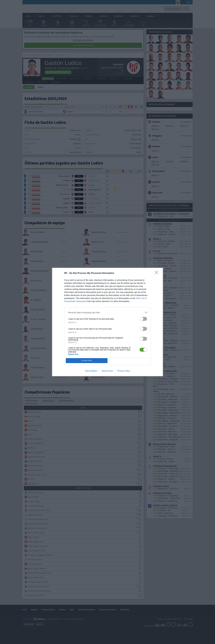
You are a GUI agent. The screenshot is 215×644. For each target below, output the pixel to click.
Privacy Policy (124, 371)
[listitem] (108, 312)
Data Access (107, 371)
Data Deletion (91, 371)
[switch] (143, 319)
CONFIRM (87, 361)
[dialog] (108, 322)
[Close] (157, 273)
